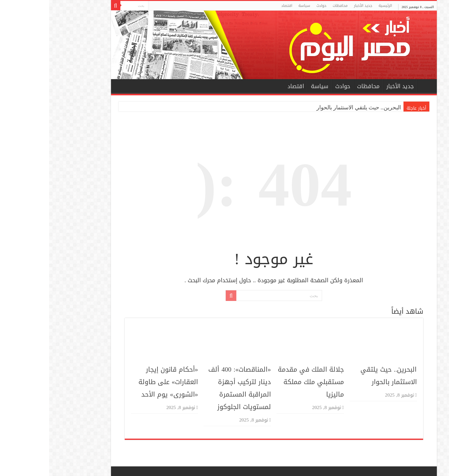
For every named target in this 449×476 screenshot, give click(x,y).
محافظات (291, 6)
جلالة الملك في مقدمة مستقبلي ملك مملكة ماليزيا (262, 382)
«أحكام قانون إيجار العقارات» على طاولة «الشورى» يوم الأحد (119, 382)
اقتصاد (237, 6)
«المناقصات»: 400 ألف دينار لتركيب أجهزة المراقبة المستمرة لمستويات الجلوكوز (190, 388)
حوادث (272, 6)
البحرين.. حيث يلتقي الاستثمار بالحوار (309, 107)
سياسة (255, 6)
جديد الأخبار (314, 6)
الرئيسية (336, 6)
